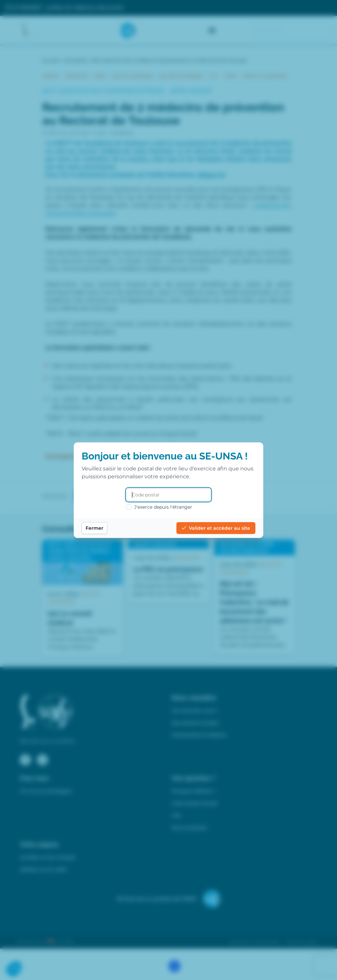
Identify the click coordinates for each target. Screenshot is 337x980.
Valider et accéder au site (216, 528)
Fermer (94, 528)
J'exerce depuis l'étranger (159, 507)
